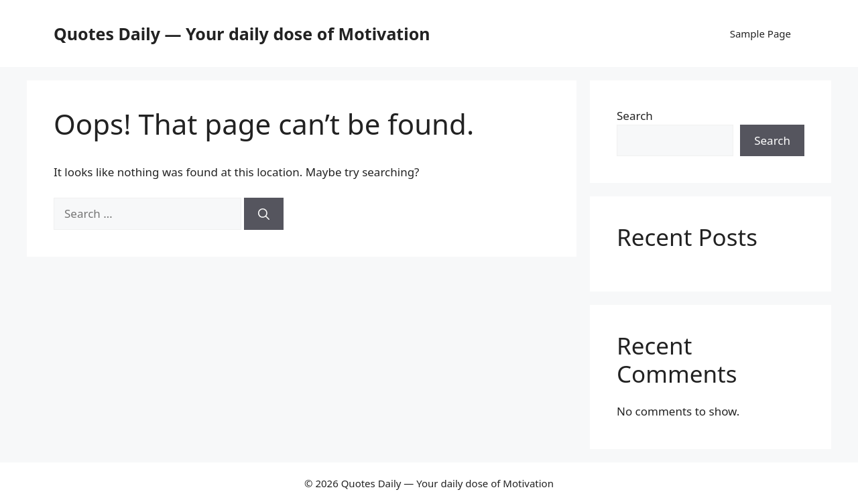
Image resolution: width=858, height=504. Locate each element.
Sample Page (760, 34)
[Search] (264, 214)
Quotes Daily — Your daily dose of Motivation (242, 34)
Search (635, 116)
